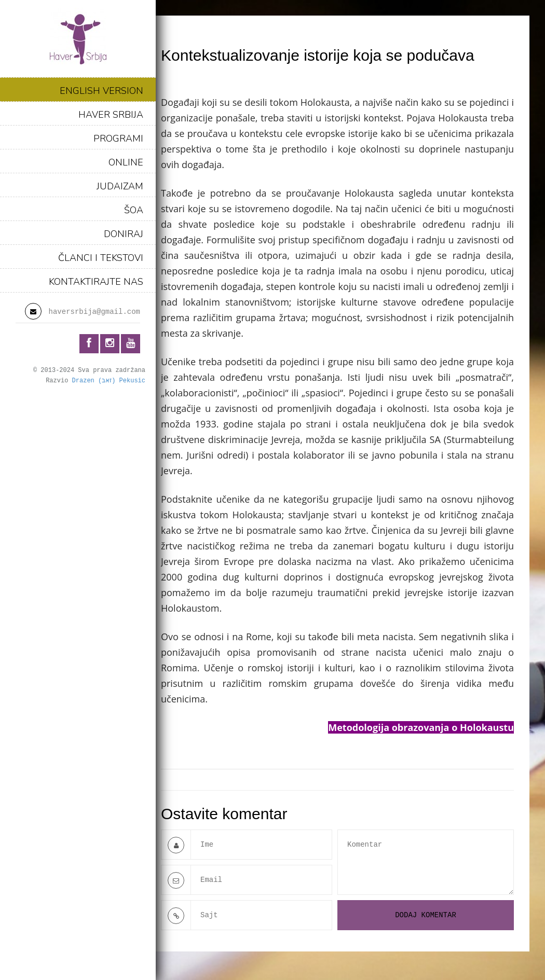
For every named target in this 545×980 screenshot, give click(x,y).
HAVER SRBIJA (111, 115)
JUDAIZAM (120, 186)
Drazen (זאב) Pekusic (109, 381)
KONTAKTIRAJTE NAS (96, 282)
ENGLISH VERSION (101, 91)
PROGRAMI (118, 139)
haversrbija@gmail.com (94, 312)
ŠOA (134, 210)
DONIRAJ (124, 234)
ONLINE (126, 162)
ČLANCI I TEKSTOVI (101, 258)
